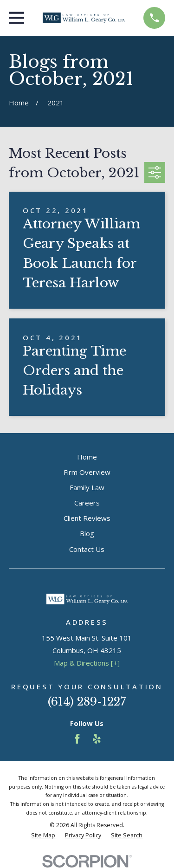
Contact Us (87, 549)
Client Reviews (87, 518)
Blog (87, 533)
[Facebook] (77, 739)
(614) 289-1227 (87, 702)
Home (87, 457)
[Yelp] (97, 739)
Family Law (87, 487)
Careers (87, 503)
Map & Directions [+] (87, 663)
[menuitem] (43, 836)
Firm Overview (87, 472)
